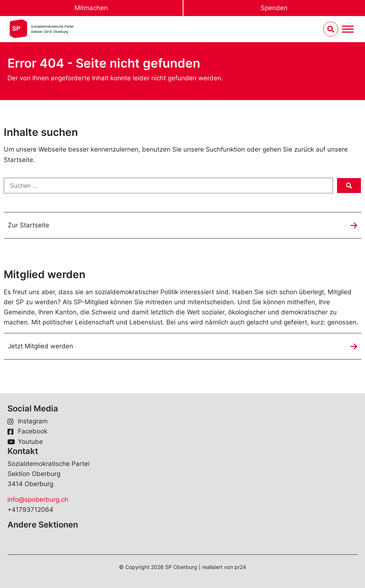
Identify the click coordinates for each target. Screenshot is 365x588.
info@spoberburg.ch (38, 500)
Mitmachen (91, 8)
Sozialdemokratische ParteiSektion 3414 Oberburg (52, 29)
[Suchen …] (168, 186)
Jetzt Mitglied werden (40, 346)
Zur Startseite (29, 225)
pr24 (240, 567)
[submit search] (349, 186)
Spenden (274, 8)
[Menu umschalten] (348, 29)
